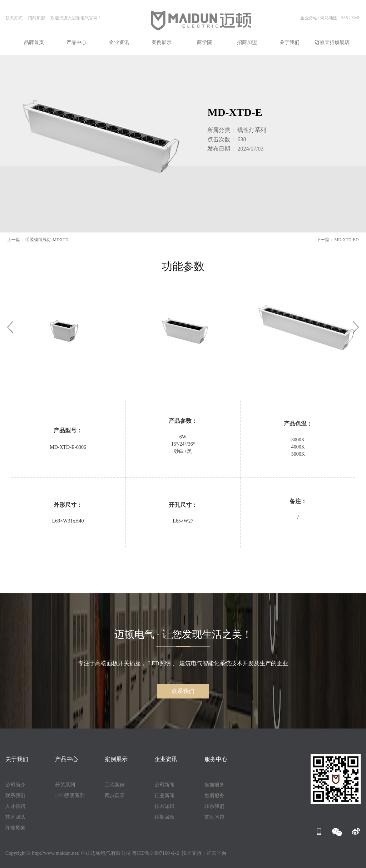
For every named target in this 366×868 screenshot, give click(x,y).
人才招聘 (15, 806)
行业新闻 (164, 796)
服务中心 (216, 759)
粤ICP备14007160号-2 (155, 853)
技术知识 (164, 806)
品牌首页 (34, 42)
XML (356, 18)
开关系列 (65, 785)
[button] (10, 327)
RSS (344, 18)
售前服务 (214, 785)
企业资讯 (119, 42)
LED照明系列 (70, 796)
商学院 (204, 42)
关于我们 (290, 42)
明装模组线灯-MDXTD (47, 240)
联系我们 (183, 691)
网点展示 (115, 796)
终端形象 (15, 828)
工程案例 (115, 785)
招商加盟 (37, 18)
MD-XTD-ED (347, 240)
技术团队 (15, 817)
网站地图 (329, 18)
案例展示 (162, 42)
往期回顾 (164, 817)
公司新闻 (164, 785)
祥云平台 (217, 853)
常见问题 (214, 817)
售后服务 (214, 796)
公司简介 (15, 785)
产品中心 (76, 42)
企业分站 (309, 18)
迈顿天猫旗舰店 (332, 42)
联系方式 (14, 18)
